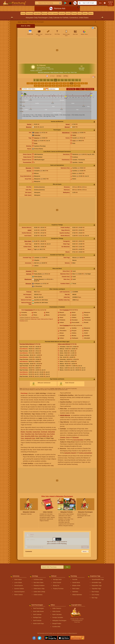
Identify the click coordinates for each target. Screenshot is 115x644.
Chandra (63, 437)
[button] (87, 3)
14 (75, 83)
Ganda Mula (36, 432)
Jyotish (68, 13)
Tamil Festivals (37, 621)
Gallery (85, 13)
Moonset (67, 127)
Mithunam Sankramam (44, 72)
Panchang (29, 13)
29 (75, 86)
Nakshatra (75, 592)
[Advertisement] (57, 50)
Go (67, 567)
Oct (69, 80)
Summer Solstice (19, 589)
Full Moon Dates (38, 579)
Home (23, 13)
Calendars (37, 13)
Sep (66, 80)
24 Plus (66, 76)
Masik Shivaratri (55, 72)
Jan (38, 80)
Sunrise (29, 124)
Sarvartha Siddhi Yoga (31, 436)
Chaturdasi (37, 135)
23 (54, 86)
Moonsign (29, 168)
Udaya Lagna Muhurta (64, 344)
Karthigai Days (37, 617)
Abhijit (29, 230)
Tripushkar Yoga (29, 434)
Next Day (90, 89)
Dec (77, 80)
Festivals (62, 13)
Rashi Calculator (57, 614)
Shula (36, 143)
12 (68, 83)
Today (80, 89)
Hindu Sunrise (56, 611)
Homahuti (29, 271)
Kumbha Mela (56, 627)
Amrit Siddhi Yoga (44, 436)
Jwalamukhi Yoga (30, 438)
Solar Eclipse (18, 579)
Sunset (68, 124)
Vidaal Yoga (74, 72)
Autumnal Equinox (19, 592)
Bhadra (61, 72)
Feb (41, 80)
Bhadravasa (28, 279)
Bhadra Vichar (76, 585)
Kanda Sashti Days (38, 624)
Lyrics (80, 13)
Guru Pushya (95, 595)
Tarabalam (66, 310)
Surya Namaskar (78, 440)
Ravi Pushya (95, 592)
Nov (73, 80)
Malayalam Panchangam (59, 621)
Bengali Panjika (57, 624)
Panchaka (29, 432)
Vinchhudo (44, 432)
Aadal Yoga (67, 72)
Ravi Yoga (95, 598)
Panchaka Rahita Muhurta (27, 344)
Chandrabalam (29, 310)
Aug (62, 80)
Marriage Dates (57, 579)
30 (79, 86)
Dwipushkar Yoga (97, 585)
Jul (59, 80)
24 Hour (59, 76)
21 (46, 86)
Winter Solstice (18, 595)
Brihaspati (76, 437)
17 (86, 83)
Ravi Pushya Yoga (41, 434)
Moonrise (29, 127)
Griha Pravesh (57, 583)
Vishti (74, 141)
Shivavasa (28, 284)
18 (35, 86)
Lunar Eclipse (18, 583)
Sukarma (37, 138)
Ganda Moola (76, 583)
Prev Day (71, 89)
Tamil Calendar (37, 614)
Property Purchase (58, 589)
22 (50, 86)
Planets (74, 13)
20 (43, 86)
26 (64, 86)
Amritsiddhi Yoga (96, 583)
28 (72, 86)
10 (61, 83)
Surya (68, 437)
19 (39, 86)
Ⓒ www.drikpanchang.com (77, 620)
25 (61, 86)
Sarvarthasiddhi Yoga (98, 579)
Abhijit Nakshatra (77, 595)
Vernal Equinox (19, 585)
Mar (45, 80)
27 (68, 86)
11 (64, 83)
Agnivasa (29, 274)
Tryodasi (36, 133)
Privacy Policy (77, 622)
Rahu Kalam (28, 241)
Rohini (74, 135)
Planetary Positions (39, 585)
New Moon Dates (38, 583)
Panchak (75, 579)
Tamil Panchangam (38, 608)
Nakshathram (66, 133)
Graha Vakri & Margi (39, 592)
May (52, 80)
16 (82, 83)
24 (57, 86)
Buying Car (56, 585)
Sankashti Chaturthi (70, 453)
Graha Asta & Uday (39, 589)
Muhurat (44, 13)
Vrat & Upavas (53, 13)
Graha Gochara (38, 595)
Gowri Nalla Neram (38, 611)
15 (79, 83)
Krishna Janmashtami (86, 453)
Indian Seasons (57, 608)
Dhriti (36, 141)
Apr (48, 80)
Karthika (75, 133)
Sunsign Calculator (58, 617)
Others (91, 13)
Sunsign (29, 171)
